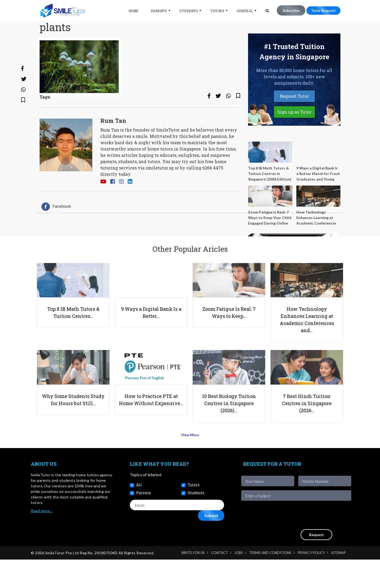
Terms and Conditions (270, 581)
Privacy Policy (311, 581)
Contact (220, 581)
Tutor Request (322, 10)
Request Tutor (294, 118)
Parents (156, 11)
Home (130, 11)
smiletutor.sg (160, 189)
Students (186, 11)
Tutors (214, 11)
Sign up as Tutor (294, 133)
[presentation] (311, 543)
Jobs (239, 581)
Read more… (42, 539)
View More (190, 465)
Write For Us (193, 581)
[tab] (56, 228)
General (242, 11)
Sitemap (339, 581)
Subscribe (288, 10)
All (139, 513)
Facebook (56, 228)
